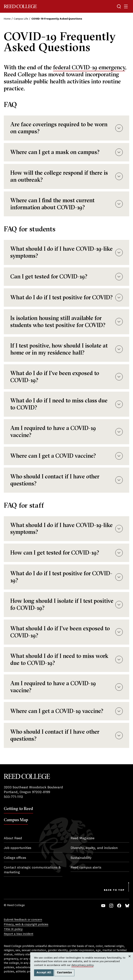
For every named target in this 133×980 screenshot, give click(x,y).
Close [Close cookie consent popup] (129, 960)
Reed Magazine (82, 838)
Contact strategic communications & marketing (32, 870)
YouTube (103, 906)
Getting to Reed (18, 808)
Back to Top (114, 890)
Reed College (20, 6)
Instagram (111, 906)
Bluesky (127, 906)
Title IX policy (13, 929)
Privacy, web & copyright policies (26, 925)
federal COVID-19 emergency (89, 67)
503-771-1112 (13, 797)
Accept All (44, 973)
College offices (15, 858)
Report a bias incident (19, 934)
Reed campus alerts (86, 868)
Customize (65, 973)
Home (7, 19)
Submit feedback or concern (23, 920)
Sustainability (81, 858)
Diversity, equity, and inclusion (94, 848)
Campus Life (21, 19)
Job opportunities (18, 848)
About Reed (13, 838)
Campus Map (16, 820)
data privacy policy (82, 965)
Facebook (119, 906)
